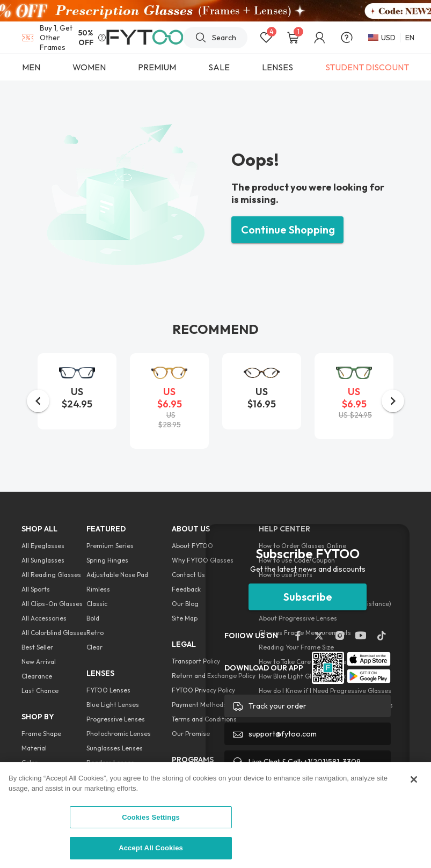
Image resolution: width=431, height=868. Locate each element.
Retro (95, 633)
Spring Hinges (107, 560)
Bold (93, 618)
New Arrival (39, 662)
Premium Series (110, 546)
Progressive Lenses (116, 719)
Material (34, 748)
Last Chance (40, 691)
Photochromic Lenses (119, 734)
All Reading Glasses (51, 575)
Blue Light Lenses (113, 705)
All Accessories (44, 618)
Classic (97, 604)
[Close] (414, 779)
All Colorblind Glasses (54, 633)
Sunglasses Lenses (115, 748)
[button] (38, 401)
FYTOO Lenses (108, 690)
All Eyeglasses (43, 546)
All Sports (36, 589)
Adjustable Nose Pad (117, 575)
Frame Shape (41, 734)
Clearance (37, 676)
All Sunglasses (43, 560)
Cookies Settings (151, 817)
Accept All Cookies (151, 848)
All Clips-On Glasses (52, 604)
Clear (94, 647)
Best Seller (37, 647)
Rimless (98, 589)
